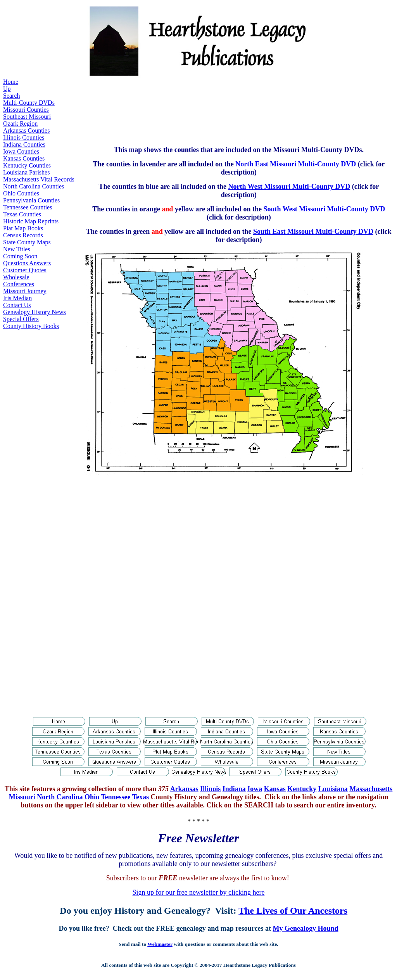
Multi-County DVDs (29, 103)
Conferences (19, 284)
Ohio (92, 797)
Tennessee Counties (28, 207)
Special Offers (21, 319)
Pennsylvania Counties (31, 200)
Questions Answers (27, 263)
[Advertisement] (225, 109)
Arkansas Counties (26, 130)
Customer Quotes (25, 270)
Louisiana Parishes (26, 172)
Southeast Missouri (27, 117)
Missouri (22, 797)
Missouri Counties (26, 110)
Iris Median (17, 298)
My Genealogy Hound (305, 928)
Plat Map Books (23, 228)
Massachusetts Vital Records (39, 179)
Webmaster (160, 944)
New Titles (17, 249)
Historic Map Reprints (31, 221)
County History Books (31, 326)
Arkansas (184, 789)
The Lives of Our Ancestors (293, 911)
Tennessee (116, 797)
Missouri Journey (25, 291)
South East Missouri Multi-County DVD (313, 232)
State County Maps (27, 242)
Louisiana (333, 789)
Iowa (255, 789)
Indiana (234, 789)
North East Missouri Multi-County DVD (296, 164)
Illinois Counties (24, 137)
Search (12, 96)
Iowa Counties (21, 151)
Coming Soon (20, 256)
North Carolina (60, 797)
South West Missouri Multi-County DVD (325, 209)
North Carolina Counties (34, 186)
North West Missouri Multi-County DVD (289, 187)
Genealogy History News (35, 312)
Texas (141, 797)
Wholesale (16, 277)
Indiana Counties (24, 144)
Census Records (23, 235)
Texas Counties (22, 214)
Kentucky (302, 789)
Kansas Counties (24, 158)
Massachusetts (371, 789)
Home (11, 82)
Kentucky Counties (27, 165)
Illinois (210, 789)
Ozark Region (20, 124)
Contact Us (17, 305)
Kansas (275, 789)
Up (7, 89)
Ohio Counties (21, 193)
